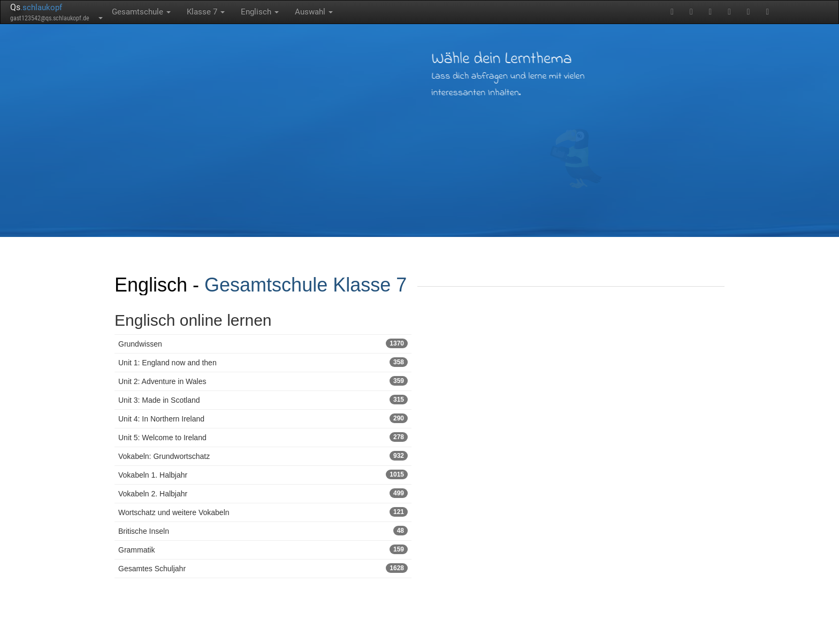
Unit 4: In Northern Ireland (263, 418)
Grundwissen (263, 343)
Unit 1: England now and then (263, 362)
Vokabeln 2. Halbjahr (263, 493)
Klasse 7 (206, 12)
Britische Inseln (263, 531)
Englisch (260, 12)
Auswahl (314, 12)
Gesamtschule (141, 12)
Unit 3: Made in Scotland (263, 400)
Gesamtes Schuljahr (263, 568)
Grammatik (263, 549)
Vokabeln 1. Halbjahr (263, 474)
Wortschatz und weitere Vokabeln (263, 512)
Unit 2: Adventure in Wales (263, 381)
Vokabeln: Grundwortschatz (263, 456)
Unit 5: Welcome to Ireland (263, 437)
